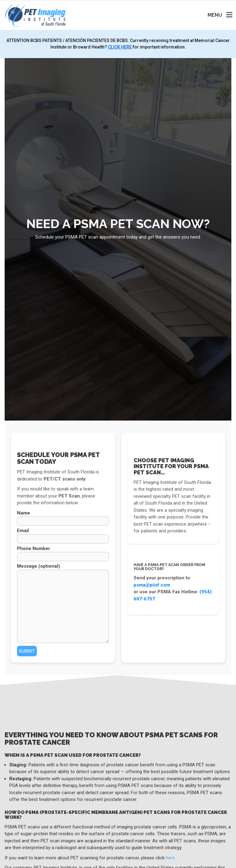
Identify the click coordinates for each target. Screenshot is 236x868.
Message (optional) (63, 603)
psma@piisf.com (152, 585)
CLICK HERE (120, 47)
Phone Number (63, 554)
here (170, 858)
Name (63, 518)
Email (63, 536)
